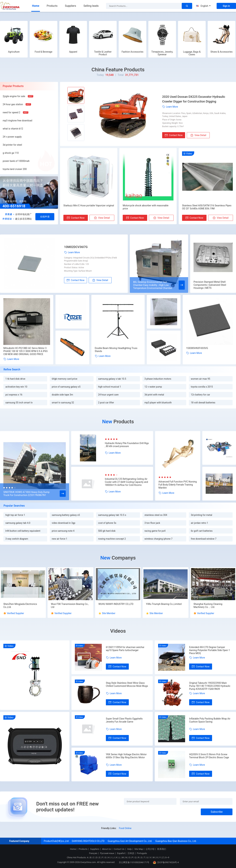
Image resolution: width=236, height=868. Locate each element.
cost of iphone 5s (107, 523)
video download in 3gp (64, 523)
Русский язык (107, 853)
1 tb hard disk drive (15, 379)
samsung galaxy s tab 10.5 (112, 379)
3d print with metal (154, 395)
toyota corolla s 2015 (202, 387)
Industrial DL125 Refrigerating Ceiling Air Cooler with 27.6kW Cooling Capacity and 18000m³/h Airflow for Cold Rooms (126, 482)
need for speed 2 (11, 112)
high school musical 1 (110, 387)
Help (129, 849)
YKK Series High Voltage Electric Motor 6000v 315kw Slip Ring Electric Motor (126, 756)
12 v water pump (153, 387)
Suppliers (70, 6)
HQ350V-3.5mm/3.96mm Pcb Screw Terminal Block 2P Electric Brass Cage (209, 756)
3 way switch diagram (17, 539)
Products (52, 6)
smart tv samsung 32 (63, 403)
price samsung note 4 (63, 531)
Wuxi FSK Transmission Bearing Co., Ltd (70, 606)
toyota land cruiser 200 (15, 169)
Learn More (170, 107)
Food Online (125, 828)
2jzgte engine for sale (14, 96)
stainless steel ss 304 (156, 515)
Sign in (226, 6)
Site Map (139, 849)
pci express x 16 (14, 395)
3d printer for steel (12, 145)
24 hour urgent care (108, 395)
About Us (106, 849)
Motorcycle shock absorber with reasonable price (146, 207)
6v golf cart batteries (202, 531)
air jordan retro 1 (199, 523)
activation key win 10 (16, 387)
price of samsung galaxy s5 (66, 387)
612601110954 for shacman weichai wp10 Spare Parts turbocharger (125, 649)
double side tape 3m (62, 395)
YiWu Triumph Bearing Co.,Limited (164, 604)
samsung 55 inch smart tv (19, 403)
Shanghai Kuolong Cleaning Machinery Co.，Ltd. (208, 606)
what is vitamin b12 (13, 129)
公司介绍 (150, 849)
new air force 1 (60, 539)
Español (121, 853)
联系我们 (162, 849)
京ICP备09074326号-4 (166, 862)
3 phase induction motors (158, 379)
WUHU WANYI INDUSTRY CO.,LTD (116, 604)
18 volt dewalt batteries (203, 403)
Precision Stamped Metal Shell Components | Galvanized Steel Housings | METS (210, 285)
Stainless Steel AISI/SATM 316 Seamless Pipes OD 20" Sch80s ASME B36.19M (207, 207)
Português (142, 853)
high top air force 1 (15, 515)
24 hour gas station (13, 104)
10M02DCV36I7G (76, 247)
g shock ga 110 (11, 153)
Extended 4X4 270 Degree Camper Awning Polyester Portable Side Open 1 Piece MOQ (210, 650)
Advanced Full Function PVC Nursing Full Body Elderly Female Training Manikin (178, 485)
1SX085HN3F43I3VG (197, 348)
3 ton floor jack (152, 523)
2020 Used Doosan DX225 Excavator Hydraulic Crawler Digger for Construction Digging (194, 99)
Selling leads (91, 6)
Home (36, 6)
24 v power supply (12, 137)
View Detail (198, 135)
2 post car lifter (106, 403)
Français (93, 853)
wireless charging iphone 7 (158, 539)
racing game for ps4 (155, 531)
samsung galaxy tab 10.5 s (112, 515)
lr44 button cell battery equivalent (23, 531)
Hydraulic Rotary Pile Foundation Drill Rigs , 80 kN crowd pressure (127, 445)
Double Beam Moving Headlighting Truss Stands (116, 350)
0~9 (167, 857)
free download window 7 (204, 539)
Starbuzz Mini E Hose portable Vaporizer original (89, 205)
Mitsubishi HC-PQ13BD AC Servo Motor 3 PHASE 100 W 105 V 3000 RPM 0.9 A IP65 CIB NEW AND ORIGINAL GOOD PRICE (25, 351)
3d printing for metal (201, 515)
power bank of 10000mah (16, 161)
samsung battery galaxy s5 (66, 515)
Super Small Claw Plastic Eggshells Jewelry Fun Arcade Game (124, 720)
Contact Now (174, 135)
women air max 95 (201, 379)
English (203, 6)
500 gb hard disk (107, 531)
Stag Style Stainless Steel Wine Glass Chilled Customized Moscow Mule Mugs (127, 684)
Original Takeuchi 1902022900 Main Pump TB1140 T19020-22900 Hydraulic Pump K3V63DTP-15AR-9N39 (210, 686)
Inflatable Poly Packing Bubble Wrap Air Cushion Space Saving (210, 720)
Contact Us (119, 849)
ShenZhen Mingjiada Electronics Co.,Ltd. (20, 606)
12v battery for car (200, 395)
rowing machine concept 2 (112, 539)
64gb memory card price (65, 379)
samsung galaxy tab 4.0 (18, 523)
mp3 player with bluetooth (158, 403)
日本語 (131, 853)
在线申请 (45, 217)
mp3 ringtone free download (17, 121)
